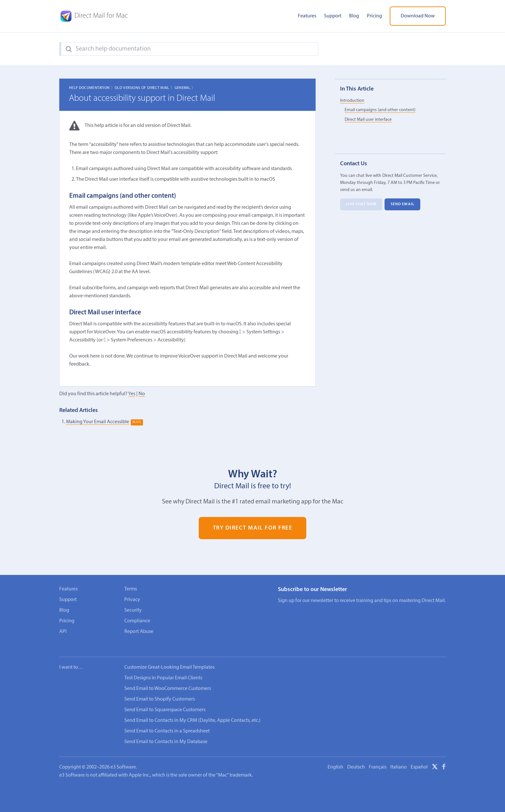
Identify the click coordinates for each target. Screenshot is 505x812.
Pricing (374, 16)
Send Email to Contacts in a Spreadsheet (167, 722)
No (142, 394)
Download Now (418, 16)
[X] (435, 759)
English (335, 759)
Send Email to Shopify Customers (160, 691)
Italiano (399, 759)
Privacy (132, 600)
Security (133, 610)
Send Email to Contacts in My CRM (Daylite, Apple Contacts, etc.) (192, 712)
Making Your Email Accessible (98, 422)
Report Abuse (139, 632)
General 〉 (185, 88)
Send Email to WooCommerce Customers (168, 680)
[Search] (69, 49)
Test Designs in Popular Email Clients (163, 669)
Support (333, 16)
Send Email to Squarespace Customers (165, 701)
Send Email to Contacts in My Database (166, 733)
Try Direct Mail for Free (253, 528)
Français (378, 759)
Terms (131, 589)
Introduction (352, 101)
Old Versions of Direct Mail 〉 (144, 88)
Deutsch (356, 759)
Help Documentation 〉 (92, 88)
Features (307, 16)
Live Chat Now (361, 205)
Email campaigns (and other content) (380, 110)
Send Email (403, 205)
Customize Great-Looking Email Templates (169, 659)
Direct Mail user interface (368, 120)
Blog (354, 16)
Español (419, 759)
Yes (132, 394)
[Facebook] (444, 759)
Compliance (137, 621)
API (63, 632)
